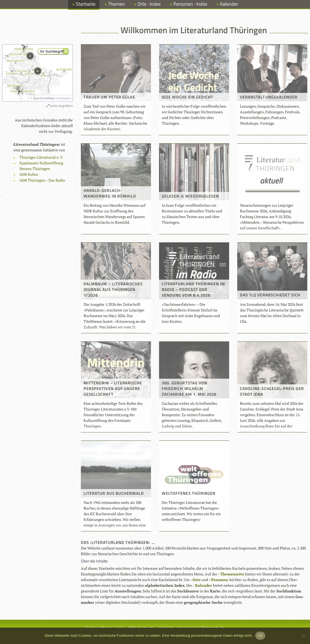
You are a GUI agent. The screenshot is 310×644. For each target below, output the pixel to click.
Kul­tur (29, 174)
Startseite (86, 4)
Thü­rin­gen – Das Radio (42, 180)
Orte (197, 580)
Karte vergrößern (60, 106)
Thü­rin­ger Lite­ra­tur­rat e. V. (42, 157)
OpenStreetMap (44, 98)
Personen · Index (190, 4)
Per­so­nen (220, 580)
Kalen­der (204, 585)
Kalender (229, 4)
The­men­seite (232, 574)
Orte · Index (149, 4)
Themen (116, 4)
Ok (260, 635)
